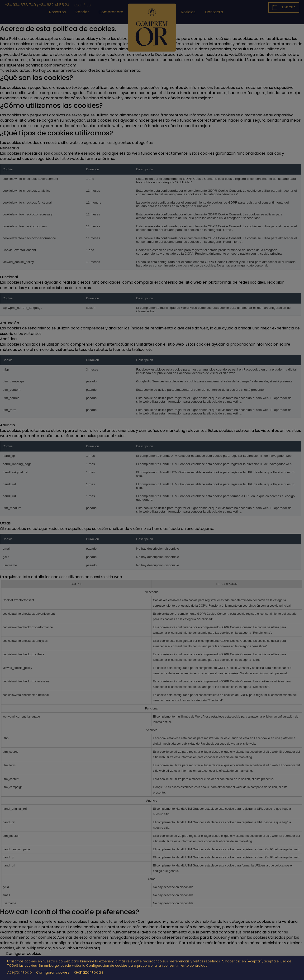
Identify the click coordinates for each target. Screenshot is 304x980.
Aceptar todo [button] (19, 972)
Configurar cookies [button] (53, 972)
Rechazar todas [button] (88, 972)
